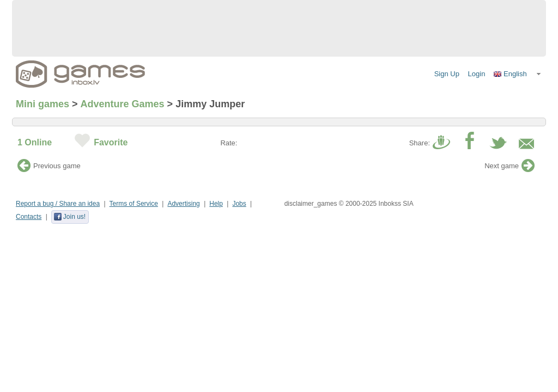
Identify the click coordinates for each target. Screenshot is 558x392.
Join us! (69, 217)
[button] (518, 74)
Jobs (239, 204)
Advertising (183, 204)
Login (477, 74)
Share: (420, 143)
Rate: (229, 143)
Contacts (29, 217)
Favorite (111, 142)
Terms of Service (134, 204)
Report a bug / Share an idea (58, 204)
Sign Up (447, 74)
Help (216, 204)
